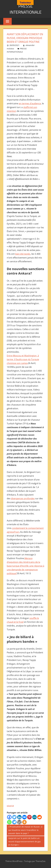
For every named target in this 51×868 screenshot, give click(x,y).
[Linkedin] (19, 817)
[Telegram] (14, 822)
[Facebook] (9, 817)
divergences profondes (23, 498)
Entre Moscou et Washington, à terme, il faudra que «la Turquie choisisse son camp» (23, 359)
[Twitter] (14, 817)
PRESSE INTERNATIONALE (26, 9)
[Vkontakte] (24, 817)
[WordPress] (19, 822)
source (10, 806)
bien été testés (23, 254)
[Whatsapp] (9, 822)
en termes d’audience (30, 103)
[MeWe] (34, 817)
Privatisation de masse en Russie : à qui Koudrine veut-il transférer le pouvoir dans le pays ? (25, 830)
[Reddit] (40, 817)
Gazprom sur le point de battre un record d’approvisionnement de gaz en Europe (24, 841)
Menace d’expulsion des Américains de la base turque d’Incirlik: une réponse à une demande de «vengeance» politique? (26, 566)
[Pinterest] (29, 817)
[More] (24, 822)
